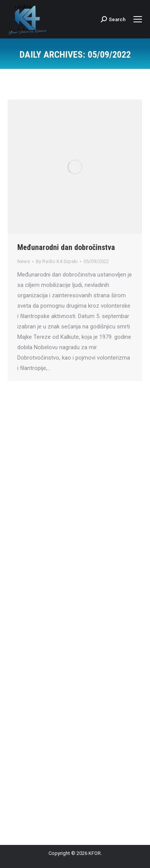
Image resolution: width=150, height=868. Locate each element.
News (24, 261)
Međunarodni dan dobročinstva (66, 247)
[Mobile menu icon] (138, 19)
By (57, 261)
